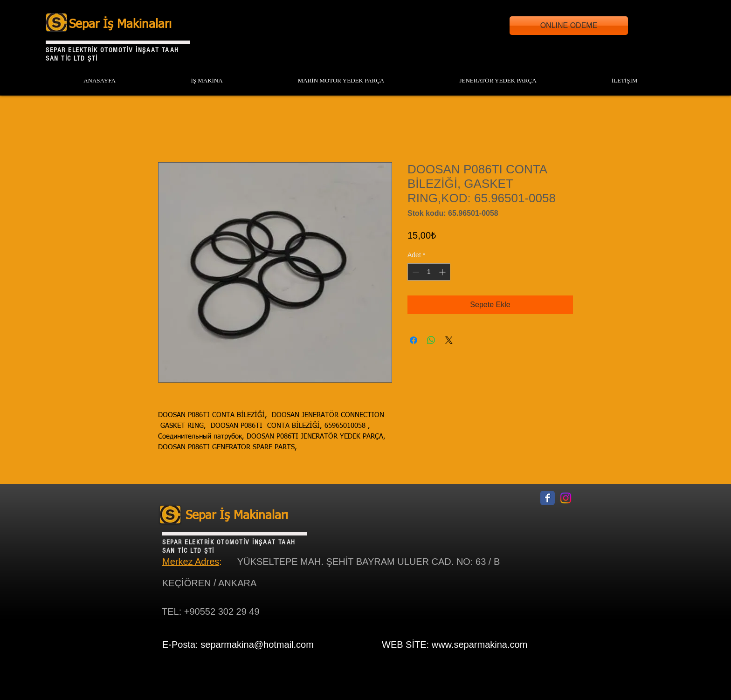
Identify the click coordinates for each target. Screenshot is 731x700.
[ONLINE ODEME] (569, 26)
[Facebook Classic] (548, 498)
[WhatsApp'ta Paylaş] (431, 340)
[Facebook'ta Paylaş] (414, 340)
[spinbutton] (429, 272)
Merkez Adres (191, 562)
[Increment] (443, 272)
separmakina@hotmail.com (257, 645)
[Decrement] (415, 272)
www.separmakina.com (480, 645)
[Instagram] (566, 498)
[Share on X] (449, 340)
